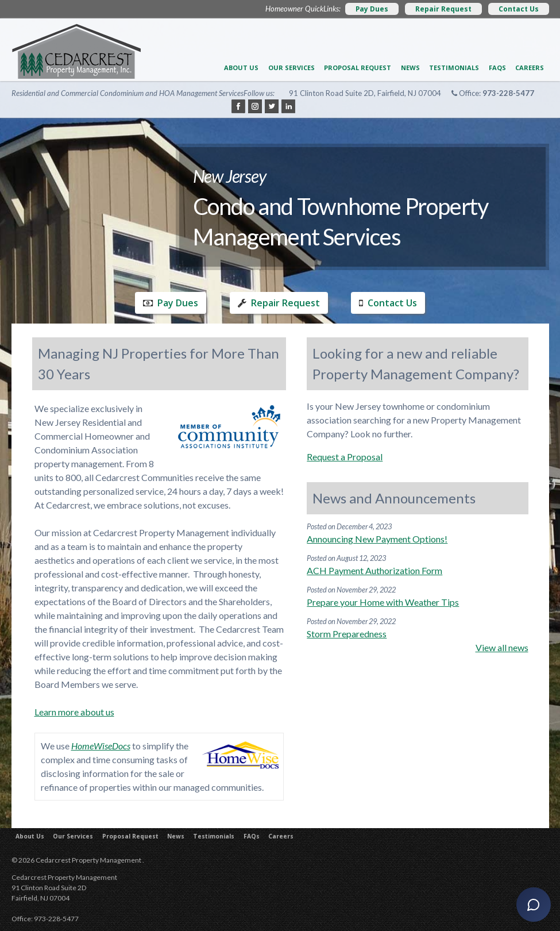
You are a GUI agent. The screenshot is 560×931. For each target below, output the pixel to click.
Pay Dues (372, 9)
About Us (241, 68)
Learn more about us (74, 712)
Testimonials (454, 68)
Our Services (291, 68)
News (410, 68)
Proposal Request (358, 68)
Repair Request (443, 9)
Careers (530, 68)
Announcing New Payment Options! (377, 539)
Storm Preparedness (347, 634)
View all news (502, 647)
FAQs (497, 68)
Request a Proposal (345, 457)
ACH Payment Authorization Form (374, 570)
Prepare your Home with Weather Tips (383, 602)
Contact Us (519, 9)
